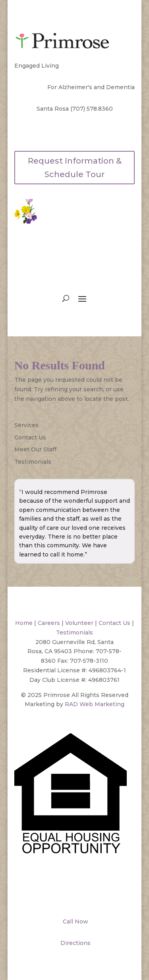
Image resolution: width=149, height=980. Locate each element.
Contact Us (30, 437)
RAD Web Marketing (95, 704)
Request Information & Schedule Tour (75, 168)
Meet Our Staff (35, 449)
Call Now (75, 921)
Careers (49, 623)
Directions (75, 943)
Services (26, 425)
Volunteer (79, 623)
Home (24, 623)
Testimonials (33, 462)
